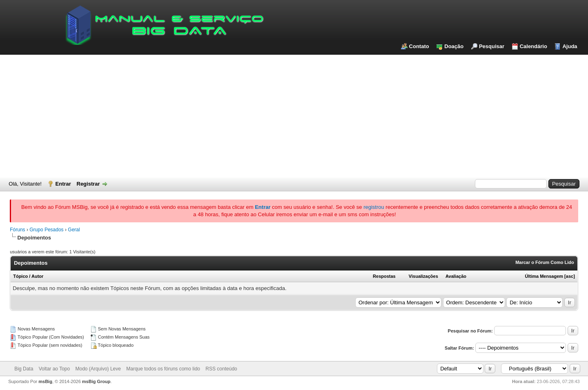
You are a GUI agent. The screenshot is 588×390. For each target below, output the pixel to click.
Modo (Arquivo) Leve (98, 369)
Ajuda (570, 46)
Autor (37, 276)
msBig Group (96, 381)
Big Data (24, 369)
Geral (74, 230)
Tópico (20, 276)
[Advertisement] (294, 116)
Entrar (63, 184)
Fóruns (17, 230)
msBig (45, 381)
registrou (374, 207)
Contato (419, 46)
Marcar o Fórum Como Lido (545, 262)
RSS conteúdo (221, 369)
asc (570, 276)
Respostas (384, 276)
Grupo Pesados (46, 230)
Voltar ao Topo (55, 369)
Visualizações (423, 276)
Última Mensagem (544, 276)
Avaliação (456, 276)
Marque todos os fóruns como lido (163, 369)
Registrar (88, 184)
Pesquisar (492, 46)
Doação (454, 46)
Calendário (533, 46)
